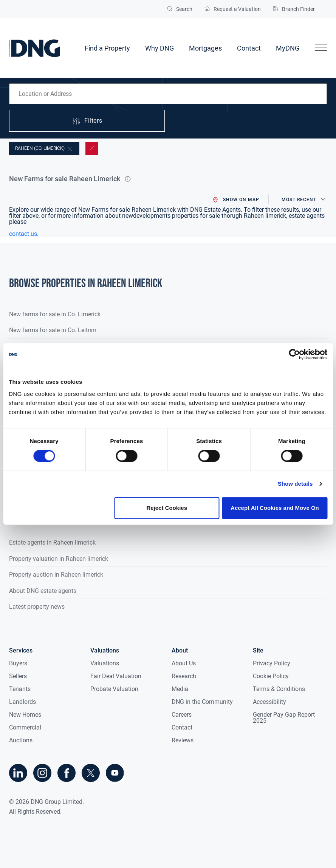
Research (184, 676)
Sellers (18, 676)
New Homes (25, 715)
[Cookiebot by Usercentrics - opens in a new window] (294, 354)
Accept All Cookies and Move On (275, 508)
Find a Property (107, 48)
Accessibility (269, 702)
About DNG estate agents (43, 591)
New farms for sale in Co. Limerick (55, 314)
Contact (249, 48)
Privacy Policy (272, 663)
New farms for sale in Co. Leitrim (53, 330)
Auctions (21, 740)
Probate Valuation (114, 689)
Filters (87, 121)
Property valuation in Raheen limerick (59, 559)
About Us (184, 663)
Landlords (22, 702)
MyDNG (288, 48)
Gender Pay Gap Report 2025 (284, 718)
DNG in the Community (202, 702)
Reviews (183, 740)
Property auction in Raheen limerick (56, 575)
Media (180, 689)
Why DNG (159, 48)
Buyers (18, 663)
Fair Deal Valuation (116, 676)
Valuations (105, 663)
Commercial (25, 727)
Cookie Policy (271, 676)
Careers (182, 715)
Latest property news (37, 607)
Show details (295, 484)
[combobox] (168, 94)
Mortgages (205, 48)
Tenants (20, 689)
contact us (23, 234)
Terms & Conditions (279, 689)
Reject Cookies (167, 508)
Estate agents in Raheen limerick (52, 542)
